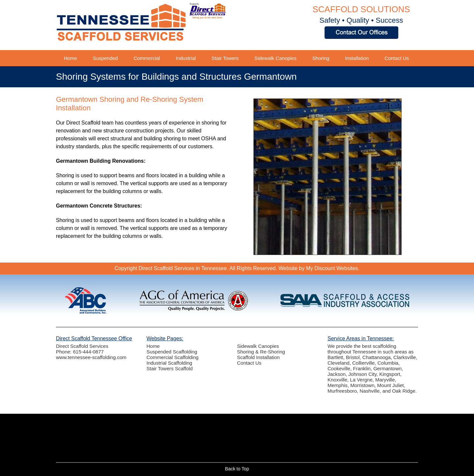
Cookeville (339, 368)
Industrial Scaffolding (169, 363)
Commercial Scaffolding (172, 357)
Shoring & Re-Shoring (261, 352)
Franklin (362, 368)
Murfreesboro (342, 391)
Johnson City (362, 374)
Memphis (338, 385)
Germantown (387, 368)
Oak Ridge (404, 391)
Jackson (337, 374)
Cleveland (339, 363)
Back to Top (237, 469)
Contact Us (397, 58)
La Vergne (361, 380)
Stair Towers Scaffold (170, 368)
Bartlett (335, 357)
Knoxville (337, 380)
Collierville (363, 363)
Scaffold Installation (258, 357)
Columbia (388, 363)
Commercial (147, 58)
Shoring (321, 58)
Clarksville (405, 357)
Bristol (353, 357)
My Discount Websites (332, 268)
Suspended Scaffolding (172, 352)
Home (70, 58)
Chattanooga (377, 357)
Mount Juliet (391, 385)
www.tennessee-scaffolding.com (91, 357)
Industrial (186, 58)
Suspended (105, 58)
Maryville (385, 380)
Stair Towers (225, 58)
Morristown (362, 385)
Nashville (370, 391)
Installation (357, 58)
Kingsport (390, 374)
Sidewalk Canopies (276, 58)
